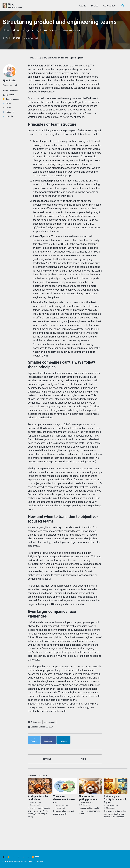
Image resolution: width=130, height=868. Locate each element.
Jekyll (25, 862)
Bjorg (15, 6)
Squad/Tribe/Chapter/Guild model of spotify (53, 723)
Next (83, 775)
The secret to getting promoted (88, 814)
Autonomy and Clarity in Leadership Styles (116, 816)
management (49, 741)
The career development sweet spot (64, 816)
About (82, 6)
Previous (47, 775)
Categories (109, 6)
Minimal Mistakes (36, 862)
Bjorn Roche (9, 81)
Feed (36, 857)
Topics (94, 6)
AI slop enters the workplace (38, 814)
